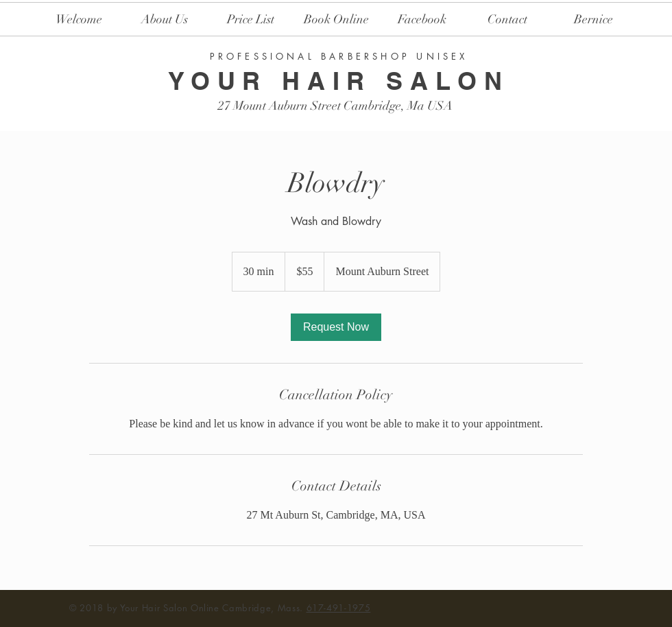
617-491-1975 (339, 608)
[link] (336, 327)
